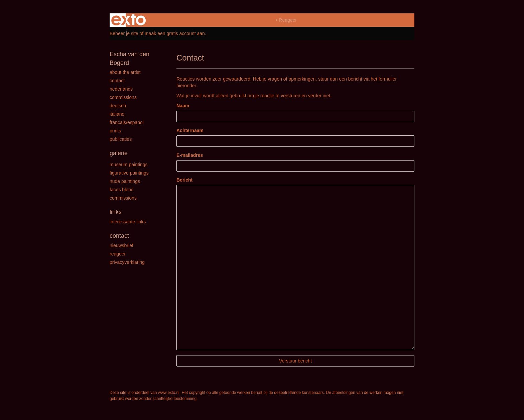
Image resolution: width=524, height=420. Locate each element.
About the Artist (125, 72)
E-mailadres (190, 155)
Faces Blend (122, 190)
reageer (118, 254)
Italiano (117, 114)
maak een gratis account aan (175, 33)
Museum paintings (129, 165)
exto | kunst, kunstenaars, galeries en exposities (128, 20)
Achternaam (190, 130)
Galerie (119, 153)
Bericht (184, 180)
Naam (183, 106)
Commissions (123, 97)
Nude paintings (125, 181)
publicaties (121, 139)
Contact (117, 81)
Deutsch (118, 106)
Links (116, 212)
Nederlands (121, 89)
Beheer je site (124, 33)
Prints (115, 131)
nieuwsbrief (121, 245)
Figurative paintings (129, 173)
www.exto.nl (169, 393)
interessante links (128, 222)
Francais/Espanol (127, 122)
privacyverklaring (127, 262)
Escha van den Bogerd (251, 20)
